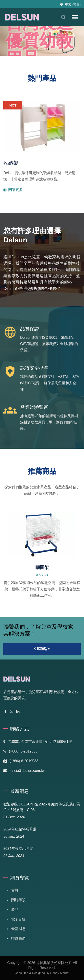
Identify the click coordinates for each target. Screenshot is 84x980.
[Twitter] (11, 712)
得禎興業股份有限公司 (54, 963)
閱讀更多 (42, 181)
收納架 (11, 163)
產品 (15, 910)
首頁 (15, 890)
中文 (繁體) (73, 4)
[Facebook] (5, 712)
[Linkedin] (18, 712)
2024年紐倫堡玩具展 (20, 829)
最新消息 (18, 929)
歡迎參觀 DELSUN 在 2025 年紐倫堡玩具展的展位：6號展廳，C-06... (42, 807)
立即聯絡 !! (42, 649)
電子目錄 (18, 919)
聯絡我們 (18, 938)
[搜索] (63, 17)
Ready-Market (60, 973)
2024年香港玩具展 (18, 849)
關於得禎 (18, 900)
